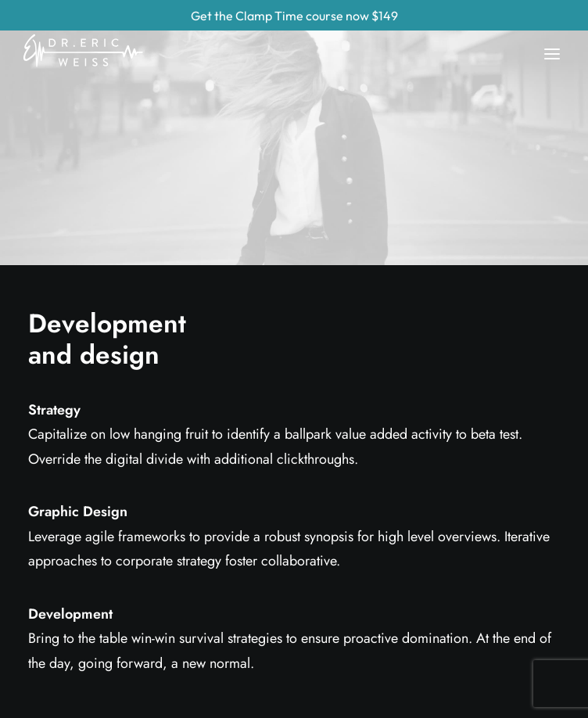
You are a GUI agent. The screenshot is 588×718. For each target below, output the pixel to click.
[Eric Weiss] (91, 37)
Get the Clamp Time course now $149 (294, 16)
